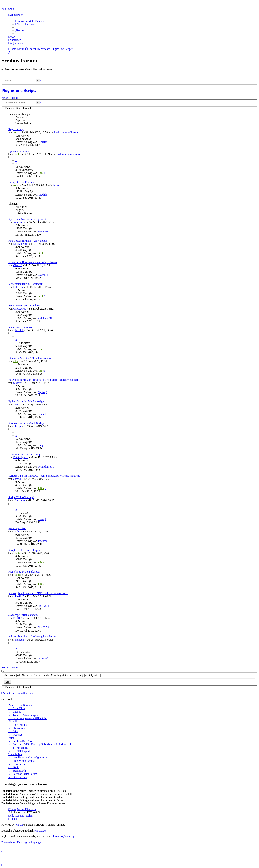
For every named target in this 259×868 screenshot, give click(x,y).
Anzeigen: (19, 675)
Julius (41, 488)
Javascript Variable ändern (23, 615)
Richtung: (87, 675)
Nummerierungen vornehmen (25, 305)
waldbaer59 (20, 222)
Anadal (42, 195)
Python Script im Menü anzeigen (27, 401)
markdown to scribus (20, 327)
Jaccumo (20, 500)
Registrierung (16, 129)
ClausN (17, 265)
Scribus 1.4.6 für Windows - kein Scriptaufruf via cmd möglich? (44, 476)
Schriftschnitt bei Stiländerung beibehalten (32, 636)
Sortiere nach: (53, 675)
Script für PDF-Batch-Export (25, 550)
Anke (16, 132)
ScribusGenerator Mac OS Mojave (28, 423)
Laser (41, 519)
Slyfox (17, 383)
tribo (18, 531)
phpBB (19, 825)
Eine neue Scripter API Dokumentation (30, 358)
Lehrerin (42, 142)
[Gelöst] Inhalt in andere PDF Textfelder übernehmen (38, 593)
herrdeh (19, 330)
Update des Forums (19, 151)
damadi (17, 479)
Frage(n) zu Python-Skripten (24, 572)
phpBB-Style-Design (63, 837)
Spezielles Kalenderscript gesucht (27, 219)
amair (16, 405)
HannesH (43, 232)
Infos (56, 185)
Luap (18, 426)
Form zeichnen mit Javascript (25, 454)
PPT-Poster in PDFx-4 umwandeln (28, 241)
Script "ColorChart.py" (21, 497)
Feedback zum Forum (66, 132)
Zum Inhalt (8, 9)
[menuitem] (30, 21)
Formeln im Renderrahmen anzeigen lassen (33, 262)
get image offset (17, 528)
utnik (41, 253)
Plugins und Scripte (19, 90)
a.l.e (40, 349)
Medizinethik (21, 244)
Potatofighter (21, 457)
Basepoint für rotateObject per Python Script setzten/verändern (44, 380)
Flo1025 (20, 596)
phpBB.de (40, 831)
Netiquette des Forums (21, 182)
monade (19, 640)
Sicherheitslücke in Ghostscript (26, 284)
